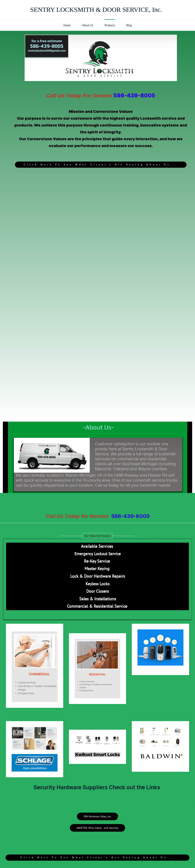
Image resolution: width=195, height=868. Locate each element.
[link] (97, 423)
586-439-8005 (134, 96)
